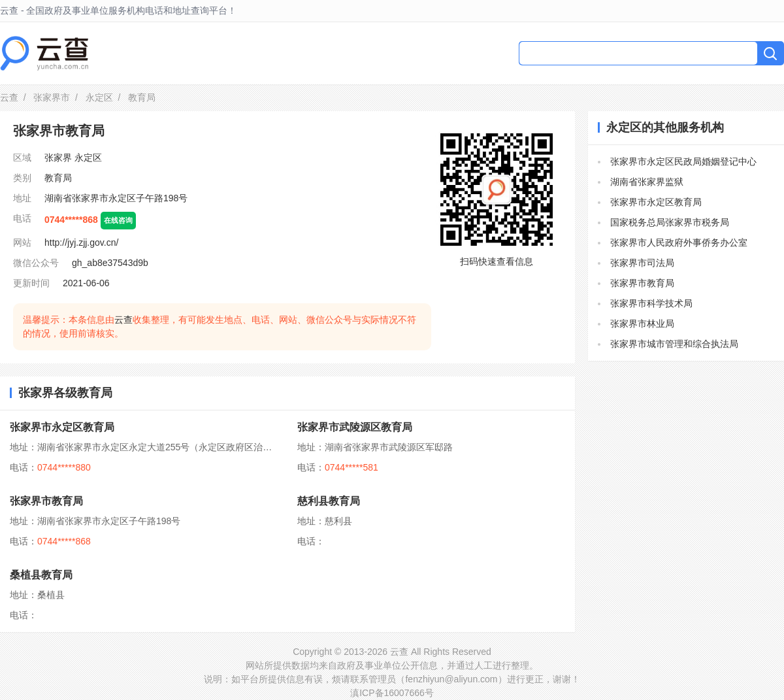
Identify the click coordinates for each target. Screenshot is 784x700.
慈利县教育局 (329, 501)
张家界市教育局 (46, 501)
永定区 (99, 97)
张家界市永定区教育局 (62, 427)
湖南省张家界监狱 (647, 182)
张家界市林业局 (642, 324)
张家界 (58, 158)
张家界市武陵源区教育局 (355, 427)
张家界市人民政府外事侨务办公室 (679, 242)
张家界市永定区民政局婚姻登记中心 (683, 161)
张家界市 (52, 97)
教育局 (58, 178)
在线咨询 (118, 220)
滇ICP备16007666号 (392, 693)
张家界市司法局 (642, 263)
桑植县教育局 (41, 575)
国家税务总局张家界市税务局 (670, 222)
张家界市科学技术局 (651, 303)
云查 (9, 97)
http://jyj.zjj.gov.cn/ (81, 242)
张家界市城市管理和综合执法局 (674, 344)
